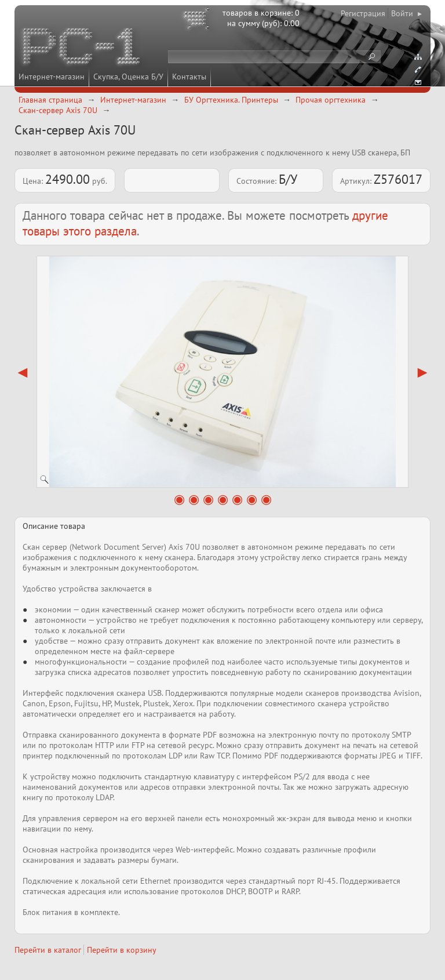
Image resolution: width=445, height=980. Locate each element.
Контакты (189, 77)
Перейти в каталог (48, 950)
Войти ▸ (406, 13)
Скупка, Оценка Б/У (128, 77)
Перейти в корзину (122, 950)
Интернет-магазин (52, 77)
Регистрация (363, 13)
